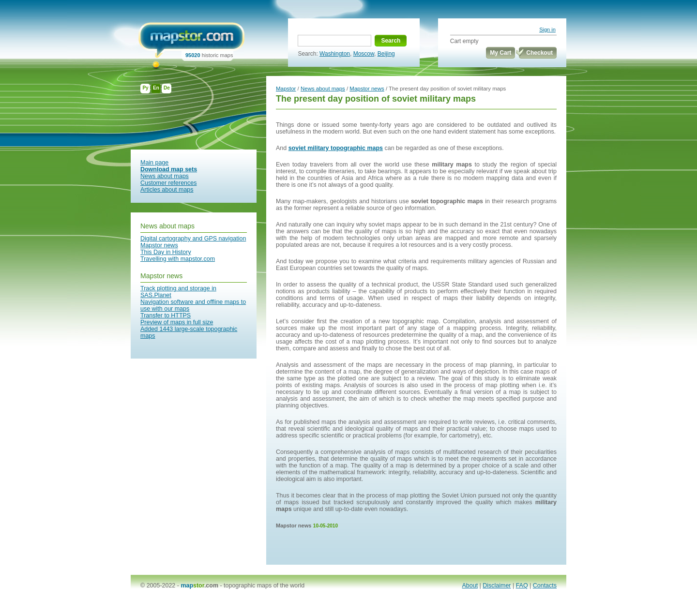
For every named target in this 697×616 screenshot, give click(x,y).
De (167, 88)
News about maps (165, 176)
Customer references (168, 183)
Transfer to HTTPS (166, 316)
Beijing (386, 54)
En (156, 88)
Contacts (545, 586)
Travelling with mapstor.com (178, 259)
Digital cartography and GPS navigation (193, 239)
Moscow (364, 54)
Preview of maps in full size (177, 322)
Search (391, 41)
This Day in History (166, 252)
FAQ (522, 586)
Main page (154, 163)
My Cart (500, 53)
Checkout (539, 53)
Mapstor (286, 89)
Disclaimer (497, 586)
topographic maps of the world (264, 586)
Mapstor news (159, 245)
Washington (335, 54)
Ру (145, 88)
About (470, 586)
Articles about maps (167, 190)
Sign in (547, 30)
